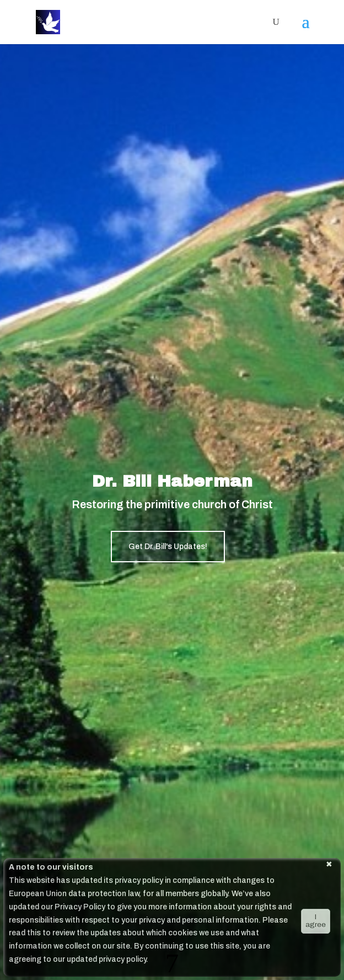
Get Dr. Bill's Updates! (168, 547)
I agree (316, 920)
